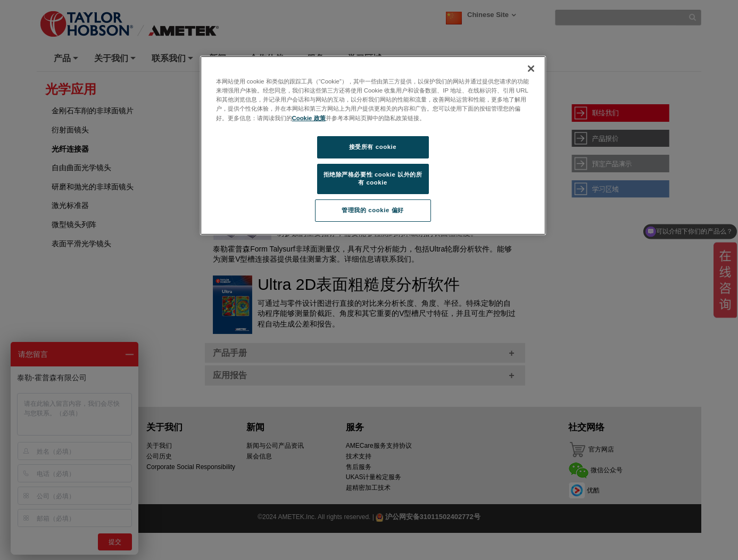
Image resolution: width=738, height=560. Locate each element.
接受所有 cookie (373, 147)
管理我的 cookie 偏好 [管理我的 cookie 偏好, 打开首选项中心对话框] (372, 210)
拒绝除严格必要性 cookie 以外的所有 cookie (373, 179)
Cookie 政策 (309, 118)
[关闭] (531, 69)
